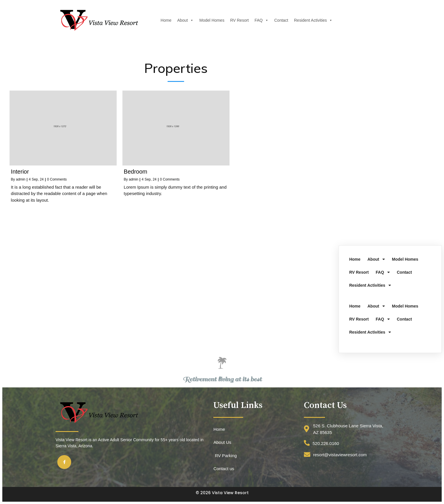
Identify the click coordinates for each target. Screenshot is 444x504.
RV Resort (239, 20)
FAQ (261, 20)
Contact (281, 20)
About (185, 20)
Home (165, 20)
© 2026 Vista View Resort (222, 493)
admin (21, 179)
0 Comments (57, 179)
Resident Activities (313, 20)
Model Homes (211, 20)
